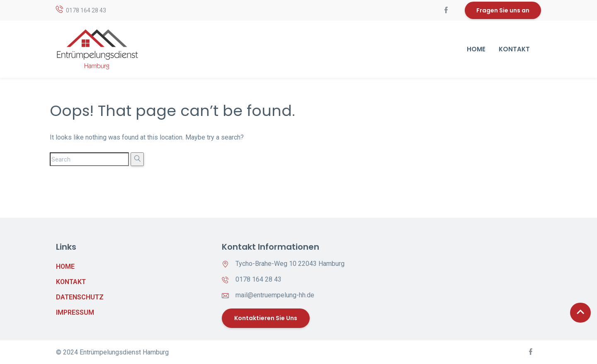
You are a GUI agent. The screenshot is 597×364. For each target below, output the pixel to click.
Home (476, 49)
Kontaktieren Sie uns (266, 318)
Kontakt (514, 49)
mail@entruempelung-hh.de (275, 295)
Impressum (75, 312)
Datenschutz (77, 297)
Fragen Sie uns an (503, 10)
